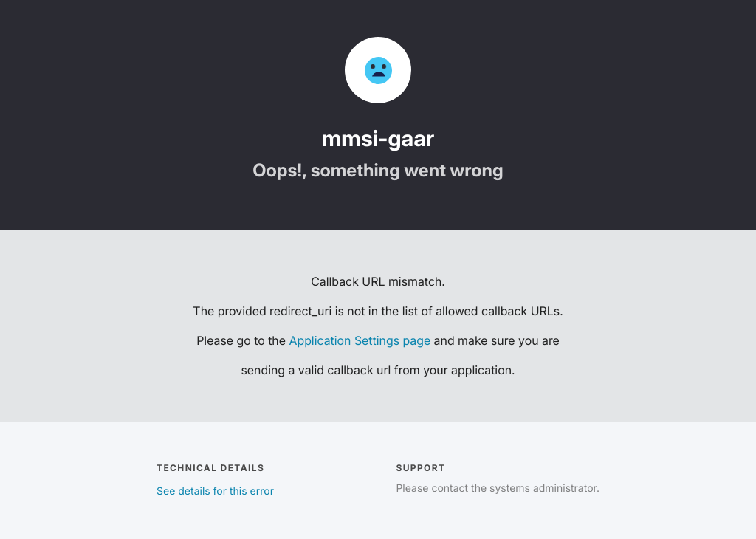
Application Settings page (360, 340)
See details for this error (215, 491)
